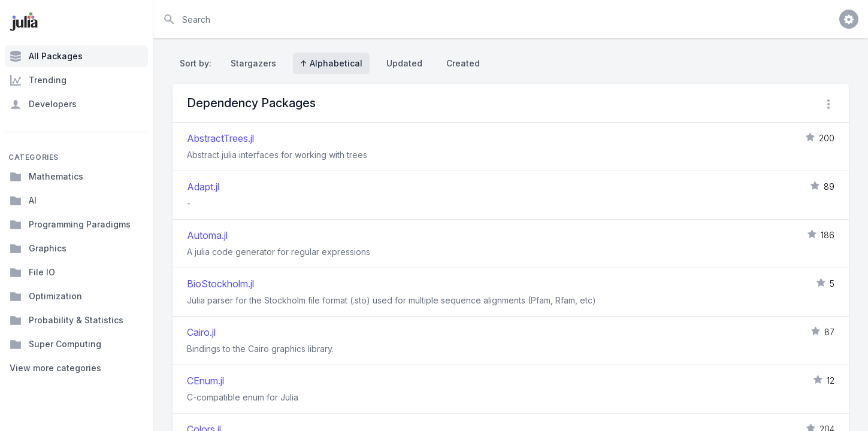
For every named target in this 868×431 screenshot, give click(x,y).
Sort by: (198, 63)
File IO (32, 272)
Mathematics (46, 177)
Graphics (38, 248)
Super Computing (55, 344)
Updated (404, 63)
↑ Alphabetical (331, 63)
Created (463, 63)
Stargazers (253, 63)
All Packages (46, 56)
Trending (38, 80)
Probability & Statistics (66, 320)
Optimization (46, 296)
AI (23, 201)
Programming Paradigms (70, 224)
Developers (43, 104)
